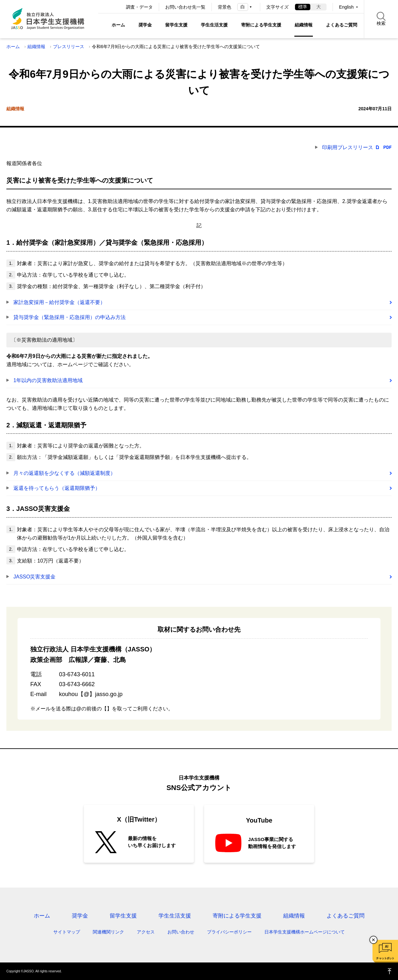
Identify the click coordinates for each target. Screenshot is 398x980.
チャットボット (385, 958)
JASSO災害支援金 (34, 577)
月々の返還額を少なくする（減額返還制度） (64, 473)
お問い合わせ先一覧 (185, 7)
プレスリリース (69, 47)
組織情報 (304, 25)
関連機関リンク (108, 932)
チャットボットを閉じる (373, 940)
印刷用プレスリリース (348, 147)
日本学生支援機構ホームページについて (305, 932)
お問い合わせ (181, 932)
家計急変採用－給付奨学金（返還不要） (59, 302)
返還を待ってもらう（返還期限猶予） (57, 488)
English (346, 7)
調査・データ (139, 7)
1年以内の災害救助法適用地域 (48, 380)
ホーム (118, 25)
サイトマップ (67, 932)
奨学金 (145, 25)
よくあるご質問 (342, 25)
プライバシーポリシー (229, 932)
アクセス (146, 932)
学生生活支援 (214, 25)
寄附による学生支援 (261, 25)
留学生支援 (176, 25)
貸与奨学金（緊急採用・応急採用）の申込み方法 (70, 317)
